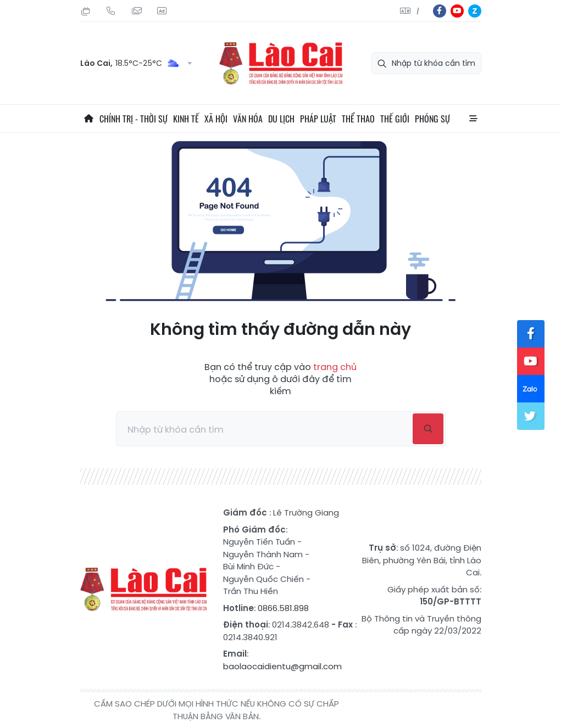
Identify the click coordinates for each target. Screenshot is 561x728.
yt (457, 11)
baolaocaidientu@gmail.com (282, 666)
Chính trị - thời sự (134, 119)
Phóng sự (432, 119)
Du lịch (281, 119)
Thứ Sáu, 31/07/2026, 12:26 (86, 11)
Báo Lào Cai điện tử (281, 63)
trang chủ (335, 367)
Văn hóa (248, 119)
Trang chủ (88, 119)
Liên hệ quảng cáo (162, 11)
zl (475, 11)
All (473, 119)
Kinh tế (186, 119)
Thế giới (395, 119)
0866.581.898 (283, 608)
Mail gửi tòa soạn (136, 11)
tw (531, 416)
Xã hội (216, 119)
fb (440, 11)
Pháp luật (318, 119)
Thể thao (358, 119)
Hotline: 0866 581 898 (111, 11)
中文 (418, 11)
